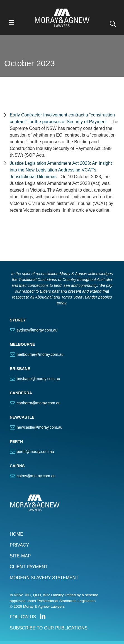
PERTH (16, 442)
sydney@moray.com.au (37, 330)
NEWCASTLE (22, 417)
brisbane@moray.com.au (38, 379)
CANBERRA (21, 393)
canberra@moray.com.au (39, 403)
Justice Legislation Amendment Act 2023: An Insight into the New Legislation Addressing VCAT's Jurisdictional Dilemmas (61, 170)
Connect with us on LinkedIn (43, 617)
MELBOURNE (22, 344)
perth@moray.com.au (35, 452)
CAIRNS (17, 466)
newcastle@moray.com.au (40, 427)
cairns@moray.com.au (36, 476)
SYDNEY (18, 320)
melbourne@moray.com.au (40, 354)
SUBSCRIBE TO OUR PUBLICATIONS (49, 628)
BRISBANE (20, 369)
